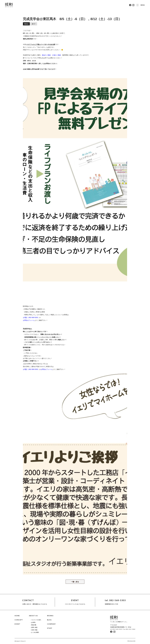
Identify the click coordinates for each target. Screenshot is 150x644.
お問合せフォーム (29, 320)
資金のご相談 (46, 55)
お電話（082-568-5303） (31, 317)
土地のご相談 (56, 55)
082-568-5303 (117, 629)
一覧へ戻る (75, 582)
